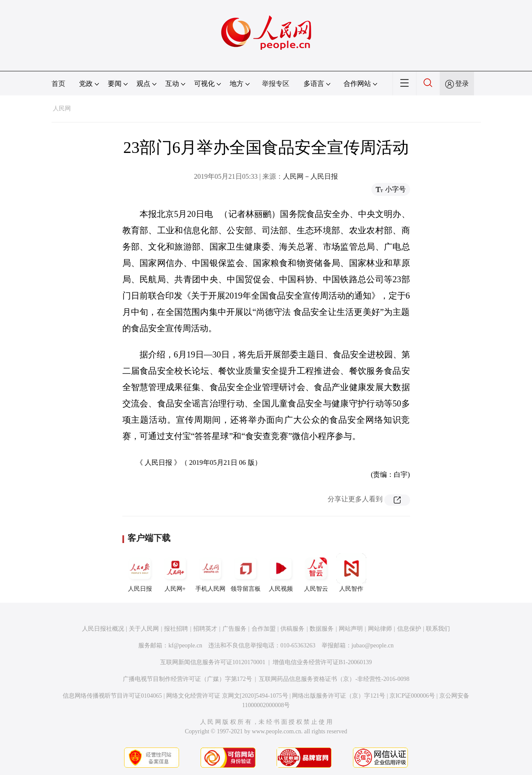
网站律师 (380, 629)
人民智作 (351, 573)
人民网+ (175, 573)
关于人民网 (144, 629)
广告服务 (234, 629)
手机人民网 (210, 573)
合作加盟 (264, 629)
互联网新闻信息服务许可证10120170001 (213, 662)
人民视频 (281, 573)
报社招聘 (176, 629)
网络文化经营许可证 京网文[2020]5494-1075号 (227, 696)
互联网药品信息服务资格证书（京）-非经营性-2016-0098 (334, 679)
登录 (462, 84)
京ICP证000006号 (412, 696)
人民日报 (140, 573)
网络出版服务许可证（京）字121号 (339, 696)
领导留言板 (246, 573)
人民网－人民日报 (310, 176)
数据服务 (322, 629)
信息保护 (409, 629)
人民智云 (316, 573)
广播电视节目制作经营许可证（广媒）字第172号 (187, 679)
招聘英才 (205, 629)
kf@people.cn (185, 645)
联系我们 (438, 629)
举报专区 (276, 84)
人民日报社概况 (103, 629)
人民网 (62, 108)
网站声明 (351, 629)
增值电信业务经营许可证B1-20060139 (322, 662)
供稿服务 (292, 629)
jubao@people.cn (373, 645)
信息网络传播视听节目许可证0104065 (112, 696)
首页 (58, 84)
